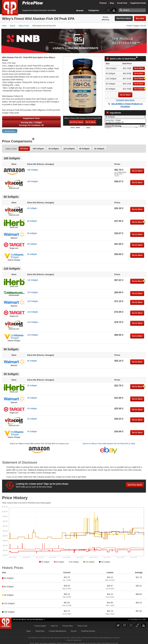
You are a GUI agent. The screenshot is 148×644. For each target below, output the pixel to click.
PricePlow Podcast (88, 629)
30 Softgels (99, 147)
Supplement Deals (138, 3)
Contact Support (40, 624)
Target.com (14, 246)
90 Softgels (84, 147)
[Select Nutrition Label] (125, 115)
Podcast (103, 3)
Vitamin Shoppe (14, 258)
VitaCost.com (14, 186)
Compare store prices (125, 98)
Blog (112, 3)
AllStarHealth (14, 293)
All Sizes (24, 147)
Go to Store (139, 67)
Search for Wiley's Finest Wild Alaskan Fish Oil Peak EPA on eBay (109, 442)
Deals (29, 629)
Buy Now (140, 18)
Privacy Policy (68, 624)
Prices (105, 17)
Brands (80, 10)
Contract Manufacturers (57, 629)
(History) (105, 20)
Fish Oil (143, 26)
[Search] (132, 10)
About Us (54, 624)
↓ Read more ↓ (10, 129)
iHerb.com (14, 225)
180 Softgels (38, 147)
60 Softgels (54, 147)
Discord (74, 629)
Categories (94, 10)
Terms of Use (82, 624)
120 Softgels (69, 147)
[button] (74, 130)
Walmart (14, 236)
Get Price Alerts (124, 18)
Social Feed (122, 3)
